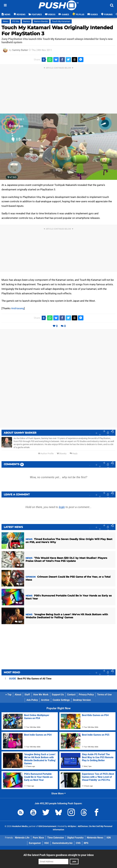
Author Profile (46, 454)
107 (19, 622)
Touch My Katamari (61, 21)
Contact (71, 695)
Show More (58, 794)
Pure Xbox (38, 838)
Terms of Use (104, 695)
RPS (86, 843)
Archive (45, 700)
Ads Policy (32, 700)
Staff (27, 695)
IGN (109, 838)
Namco (27, 21)
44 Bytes (72, 826)
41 (19, 584)
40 (19, 603)
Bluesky (62, 454)
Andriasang (18, 308)
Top (8, 695)
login (62, 507)
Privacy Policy (86, 695)
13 (19, 565)
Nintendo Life (22, 838)
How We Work (41, 695)
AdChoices (83, 826)
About (18, 695)
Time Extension (56, 838)
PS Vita (16, 21)
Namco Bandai (41, 21)
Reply (74, 454)
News (6, 21)
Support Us (58, 695)
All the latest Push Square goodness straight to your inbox (59, 855)
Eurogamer (35, 843)
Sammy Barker (20, 50)
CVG (78, 843)
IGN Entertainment (47, 826)
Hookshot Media (20, 826)
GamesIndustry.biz (62, 843)
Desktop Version (82, 700)
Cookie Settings (61, 700)
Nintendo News (95, 838)
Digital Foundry (75, 838)
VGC (47, 843)
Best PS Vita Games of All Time (30, 679)
